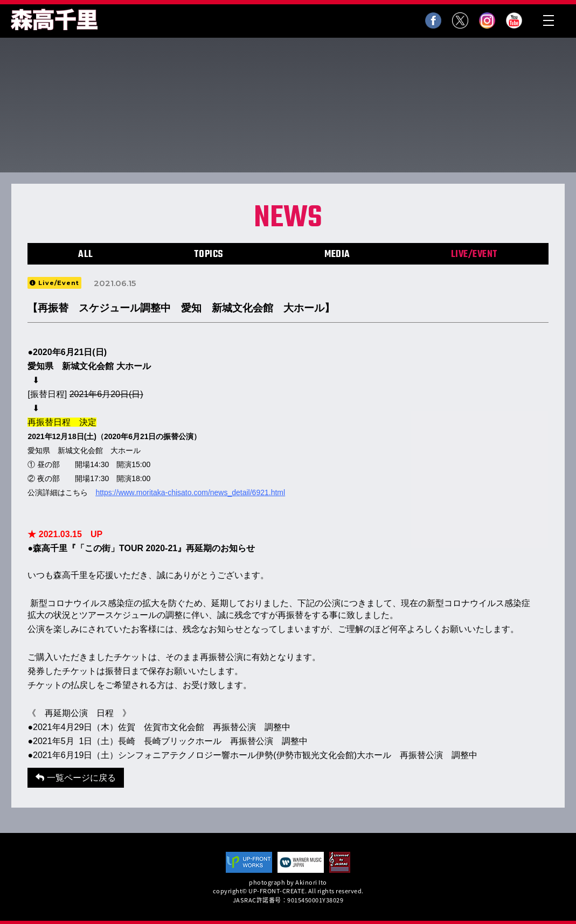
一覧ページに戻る (75, 778)
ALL (86, 255)
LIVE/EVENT (474, 255)
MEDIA (337, 255)
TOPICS (209, 255)
